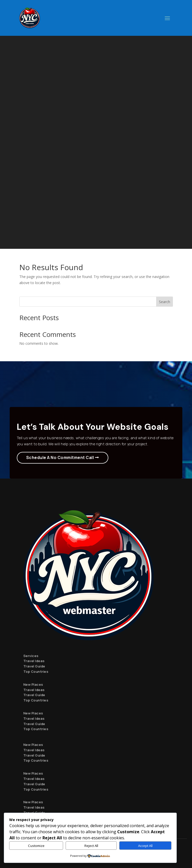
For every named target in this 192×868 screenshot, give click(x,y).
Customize (36, 846)
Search (165, 302)
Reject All (91, 846)
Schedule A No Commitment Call (60, 457)
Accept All (145, 846)
